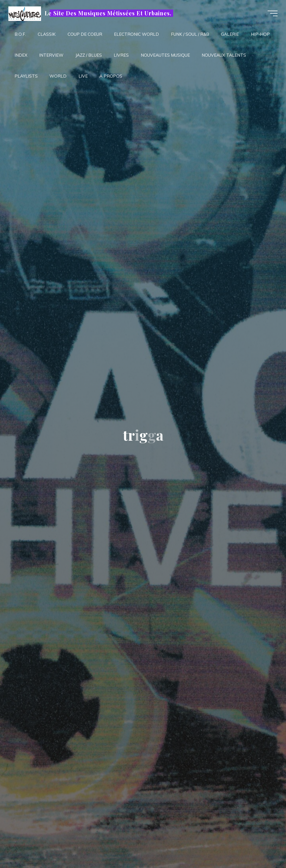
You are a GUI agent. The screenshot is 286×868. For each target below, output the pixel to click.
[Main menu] (273, 13)
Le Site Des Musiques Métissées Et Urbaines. (108, 13)
